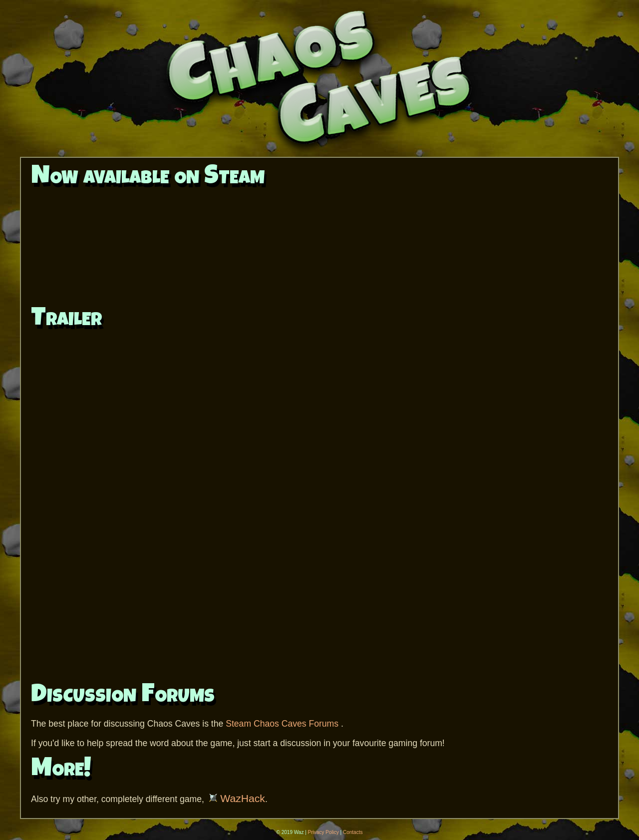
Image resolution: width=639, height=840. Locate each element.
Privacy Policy (323, 832)
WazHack (237, 798)
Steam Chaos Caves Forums (283, 724)
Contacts (353, 832)
